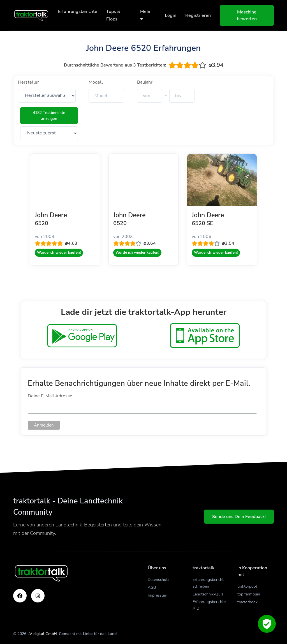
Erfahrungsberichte (78, 12)
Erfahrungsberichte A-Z (209, 605)
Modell (96, 82)
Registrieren (198, 15)
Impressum (158, 595)
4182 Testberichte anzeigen (49, 116)
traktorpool (247, 586)
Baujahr (145, 82)
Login (171, 15)
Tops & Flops (113, 15)
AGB (152, 587)
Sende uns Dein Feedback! (239, 517)
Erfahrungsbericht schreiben (208, 583)
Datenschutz (158, 580)
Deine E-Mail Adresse (50, 396)
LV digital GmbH (42, 634)
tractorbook (247, 602)
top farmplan (249, 594)
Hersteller (28, 82)
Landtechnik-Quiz (208, 594)
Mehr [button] (145, 15)
